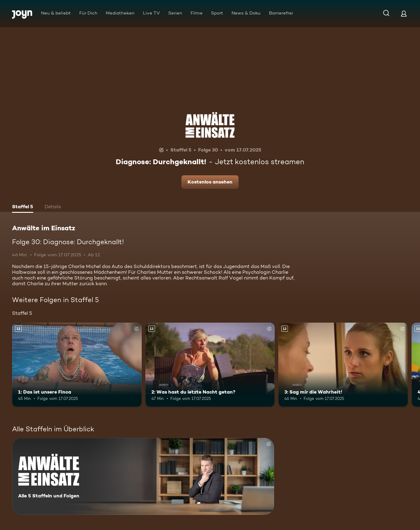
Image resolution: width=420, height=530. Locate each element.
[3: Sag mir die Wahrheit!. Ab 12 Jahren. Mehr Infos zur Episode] (343, 365)
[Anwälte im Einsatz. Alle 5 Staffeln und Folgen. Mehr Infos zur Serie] (143, 476)
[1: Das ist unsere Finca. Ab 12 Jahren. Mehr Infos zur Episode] (77, 365)
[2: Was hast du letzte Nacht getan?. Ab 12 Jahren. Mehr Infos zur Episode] (210, 365)
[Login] (404, 13)
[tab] (23, 207)
